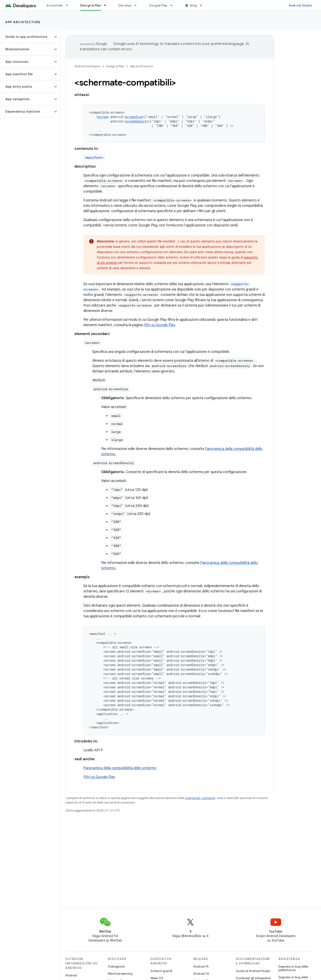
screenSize (134, 117)
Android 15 (201, 966)
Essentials (55, 5)
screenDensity (136, 121)
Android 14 (201, 974)
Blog (193, 5)
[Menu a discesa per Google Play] (173, 5)
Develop (125, 5)
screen (103, 117)
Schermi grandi (161, 971)
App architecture (23, 22)
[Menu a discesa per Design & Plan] (107, 5)
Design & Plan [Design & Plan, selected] (91, 5)
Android (71, 975)
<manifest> (94, 158)
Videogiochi (116, 966)
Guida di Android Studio (253, 971)
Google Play (158, 5)
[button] (26, 37)
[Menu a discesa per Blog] (203, 5)
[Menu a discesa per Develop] (138, 5)
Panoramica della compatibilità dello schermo (120, 768)
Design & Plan (115, 66)
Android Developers (87, 66)
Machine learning (120, 974)
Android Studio (300, 5)
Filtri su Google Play (159, 325)
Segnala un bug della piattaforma (293, 968)
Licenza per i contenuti (200, 798)
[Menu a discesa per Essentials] (69, 5)
